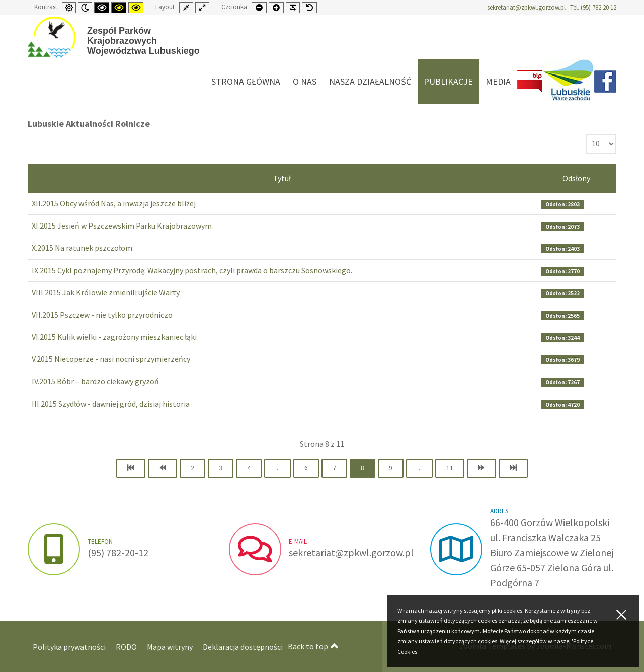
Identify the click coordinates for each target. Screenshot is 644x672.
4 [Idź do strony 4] (249, 468)
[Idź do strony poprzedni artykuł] (163, 468)
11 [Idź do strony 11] (450, 468)
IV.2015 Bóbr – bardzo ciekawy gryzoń (95, 381)
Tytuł (282, 178)
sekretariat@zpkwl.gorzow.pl (526, 7)
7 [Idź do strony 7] (334, 468)
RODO (126, 647)
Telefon (100, 541)
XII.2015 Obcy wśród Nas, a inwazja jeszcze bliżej (114, 203)
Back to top (313, 646)
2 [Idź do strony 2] (192, 468)
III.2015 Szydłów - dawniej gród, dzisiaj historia (111, 404)
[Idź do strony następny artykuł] (481, 468)
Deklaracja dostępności (243, 647)
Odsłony (576, 178)
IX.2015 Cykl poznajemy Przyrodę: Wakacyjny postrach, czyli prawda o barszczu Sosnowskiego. (192, 270)
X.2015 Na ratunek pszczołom (82, 248)
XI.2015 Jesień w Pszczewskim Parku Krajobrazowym (122, 226)
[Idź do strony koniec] (513, 468)
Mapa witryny (170, 647)
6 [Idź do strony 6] (306, 468)
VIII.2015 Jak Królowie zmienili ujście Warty (106, 292)
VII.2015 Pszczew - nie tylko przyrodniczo (102, 315)
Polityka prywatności (69, 647)
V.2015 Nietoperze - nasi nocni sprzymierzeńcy (111, 359)
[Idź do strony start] (131, 468)
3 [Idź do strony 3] (221, 468)
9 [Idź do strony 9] (391, 468)
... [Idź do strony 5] (277, 468)
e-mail (298, 541)
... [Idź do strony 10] (419, 468)
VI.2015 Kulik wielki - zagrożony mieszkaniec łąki (114, 337)
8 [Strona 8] (363, 468)
